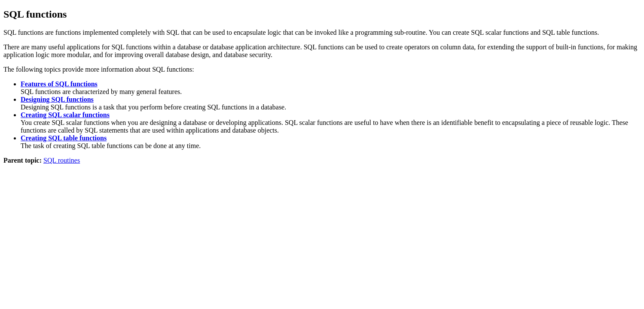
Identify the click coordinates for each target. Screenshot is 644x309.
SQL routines (62, 160)
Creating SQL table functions (64, 138)
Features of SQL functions (59, 84)
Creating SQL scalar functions (65, 115)
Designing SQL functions (57, 99)
